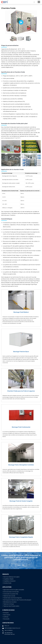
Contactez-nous (8, 623)
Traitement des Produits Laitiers (11, 606)
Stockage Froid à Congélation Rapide (21, 537)
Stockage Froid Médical (21, 312)
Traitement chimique (9, 604)
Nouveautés (6, 619)
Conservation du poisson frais (11, 594)
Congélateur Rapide (8, 579)
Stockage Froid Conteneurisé (21, 427)
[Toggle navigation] (39, 2)
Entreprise (6, 613)
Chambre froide (7, 583)
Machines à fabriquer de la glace (11, 577)
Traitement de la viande (9, 596)
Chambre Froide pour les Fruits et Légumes (21, 391)
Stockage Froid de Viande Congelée (21, 501)
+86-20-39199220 (8, 630)
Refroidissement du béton (10, 602)
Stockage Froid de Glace (21, 352)
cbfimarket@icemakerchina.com (12, 628)
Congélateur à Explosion (9, 581)
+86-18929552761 (8, 633)
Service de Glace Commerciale (11, 592)
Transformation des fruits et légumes (12, 598)
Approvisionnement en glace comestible (14, 590)
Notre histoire (7, 615)
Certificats (6, 617)
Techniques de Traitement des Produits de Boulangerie (17, 600)
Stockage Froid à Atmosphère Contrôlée (21, 465)
